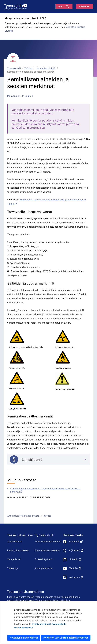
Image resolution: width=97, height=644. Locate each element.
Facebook (76, 542)
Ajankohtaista (15, 542)
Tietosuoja (13, 568)
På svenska (13, 96)
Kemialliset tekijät (46, 68)
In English (27, 96)
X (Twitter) (76, 550)
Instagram (76, 577)
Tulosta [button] (47, 516)
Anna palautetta (44, 568)
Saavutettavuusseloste (48, 550)
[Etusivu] (15, 7)
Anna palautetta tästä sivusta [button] (23, 516)
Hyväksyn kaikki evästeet (24, 638)
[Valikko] (85, 7)
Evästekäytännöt (44, 559)
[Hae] (64, 7)
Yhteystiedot (14, 559)
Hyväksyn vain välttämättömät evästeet (66, 638)
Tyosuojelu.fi (14, 68)
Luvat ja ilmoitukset (18, 550)
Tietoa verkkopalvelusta (48, 542)
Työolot (28, 68)
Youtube (75, 568)
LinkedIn (75, 559)
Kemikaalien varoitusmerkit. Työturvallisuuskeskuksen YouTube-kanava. (45, 490)
